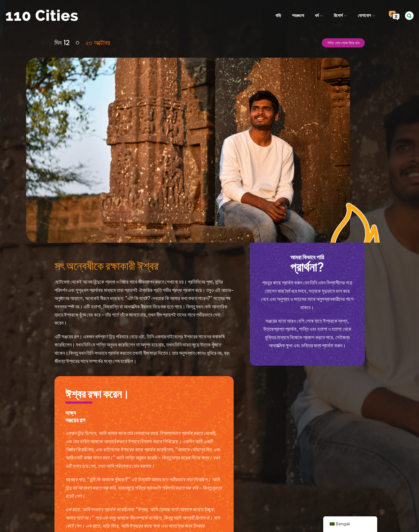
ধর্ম (319, 16)
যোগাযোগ (367, 16)
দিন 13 (384, 460)
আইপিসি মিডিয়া (257, 514)
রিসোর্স (340, 16)
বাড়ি (278, 16)
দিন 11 (34, 460)
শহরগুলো (298, 16)
